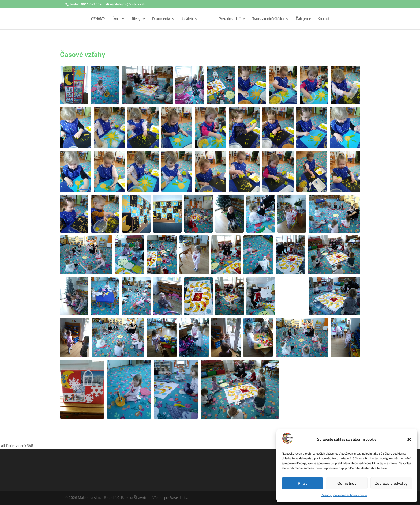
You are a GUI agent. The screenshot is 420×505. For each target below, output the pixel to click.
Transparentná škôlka (269, 20)
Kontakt (324, 20)
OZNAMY (97, 20)
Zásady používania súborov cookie (344, 495)
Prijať (303, 483)
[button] (409, 439)
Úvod (115, 20)
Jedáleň (186, 20)
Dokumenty (160, 20)
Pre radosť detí (230, 20)
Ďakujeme (304, 20)
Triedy (135, 20)
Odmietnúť (347, 483)
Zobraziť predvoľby (391, 483)
